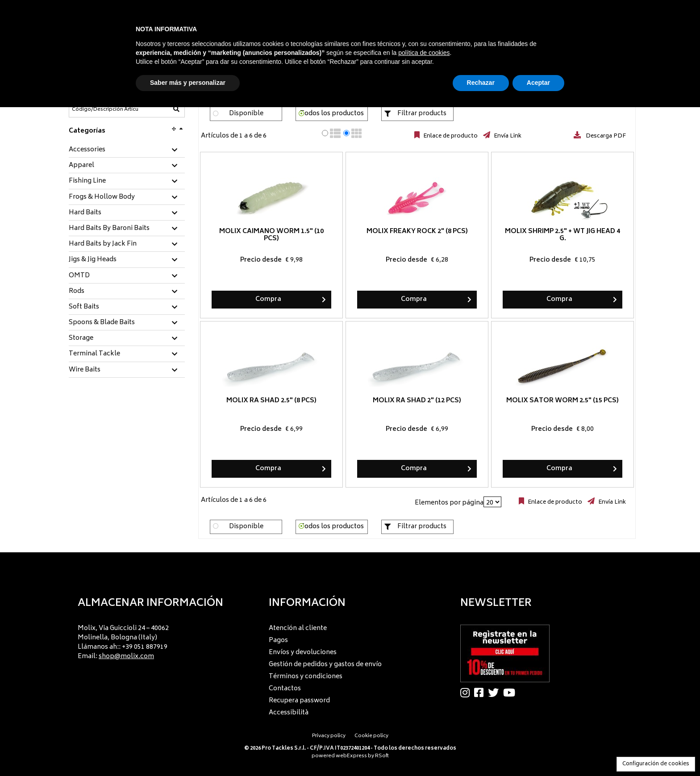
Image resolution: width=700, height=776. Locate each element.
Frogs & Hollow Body (102, 197)
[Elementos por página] (492, 502)
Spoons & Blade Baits (102, 323)
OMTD (79, 276)
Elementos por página (449, 503)
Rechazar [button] (481, 83)
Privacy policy (329, 736)
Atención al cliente (298, 628)
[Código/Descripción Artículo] (105, 109)
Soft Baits (84, 307)
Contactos (285, 689)
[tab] (127, 150)
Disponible (246, 114)
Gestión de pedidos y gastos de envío (325, 665)
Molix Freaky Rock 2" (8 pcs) (417, 232)
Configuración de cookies (656, 764)
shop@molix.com (126, 657)
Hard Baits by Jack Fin (103, 244)
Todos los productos (332, 114)
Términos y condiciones (306, 677)
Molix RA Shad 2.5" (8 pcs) (271, 401)
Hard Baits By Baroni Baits (109, 229)
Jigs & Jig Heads (93, 260)
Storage (81, 338)
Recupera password (299, 701)
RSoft (382, 756)
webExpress (351, 756)
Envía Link (507, 136)
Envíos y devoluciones (303, 653)
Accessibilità (289, 713)
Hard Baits (85, 213)
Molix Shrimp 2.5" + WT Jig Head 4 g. (562, 235)
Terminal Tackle (94, 354)
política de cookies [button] (424, 53)
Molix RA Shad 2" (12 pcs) (417, 401)
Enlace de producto (450, 136)
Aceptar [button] (538, 83)
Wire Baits (85, 370)
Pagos (278, 640)
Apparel (81, 166)
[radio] (325, 133)
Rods (77, 292)
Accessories (87, 150)
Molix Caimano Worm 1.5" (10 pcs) (271, 235)
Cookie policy (371, 736)
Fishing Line (87, 181)
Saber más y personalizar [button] (188, 83)
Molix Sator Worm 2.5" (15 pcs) (562, 401)
